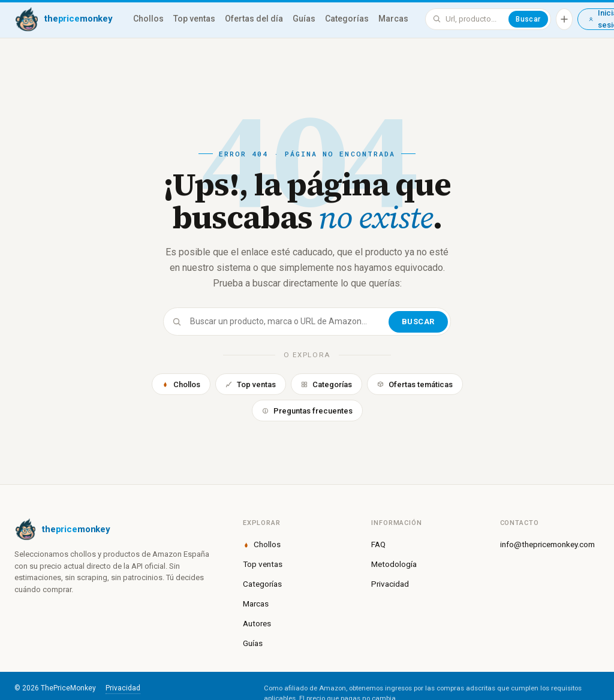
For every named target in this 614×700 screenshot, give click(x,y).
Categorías (347, 19)
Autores (257, 623)
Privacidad (390, 584)
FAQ (378, 544)
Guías (304, 19)
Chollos (148, 19)
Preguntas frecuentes (307, 411)
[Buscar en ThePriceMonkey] (475, 19)
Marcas (393, 19)
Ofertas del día (254, 19)
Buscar (528, 19)
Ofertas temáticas (415, 384)
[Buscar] (288, 322)
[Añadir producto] (564, 19)
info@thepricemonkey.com (547, 544)
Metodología (394, 564)
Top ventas (194, 19)
